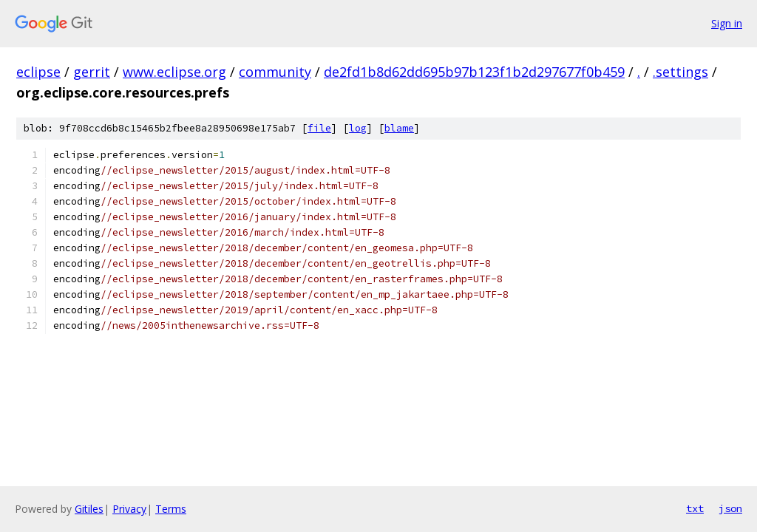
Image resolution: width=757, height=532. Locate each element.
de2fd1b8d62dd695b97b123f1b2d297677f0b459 (474, 72)
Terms (171, 509)
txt (695, 508)
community (275, 72)
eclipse (38, 72)
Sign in (727, 23)
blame (399, 128)
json (730, 508)
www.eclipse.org (174, 72)
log (358, 128)
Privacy (129, 509)
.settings (680, 72)
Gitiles (89, 509)
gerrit (92, 72)
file (319, 128)
